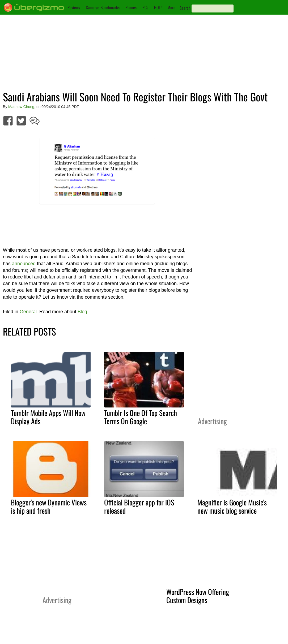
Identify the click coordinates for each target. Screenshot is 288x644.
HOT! (158, 7)
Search (185, 8)
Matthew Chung (21, 107)
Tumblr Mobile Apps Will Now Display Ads (48, 417)
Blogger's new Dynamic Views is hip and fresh (49, 506)
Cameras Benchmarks (103, 7)
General (28, 312)
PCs (145, 7)
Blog (82, 312)
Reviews (74, 7)
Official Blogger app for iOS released (139, 506)
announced (24, 264)
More (171, 7)
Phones (131, 7)
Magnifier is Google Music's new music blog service (232, 506)
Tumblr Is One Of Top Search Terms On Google (141, 417)
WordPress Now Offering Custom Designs (198, 596)
